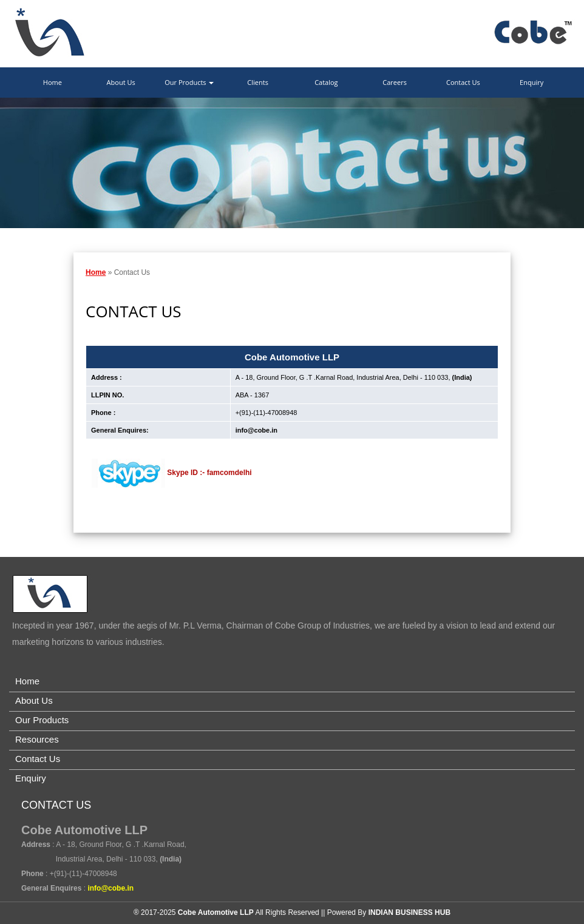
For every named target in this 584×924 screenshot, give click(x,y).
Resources (37, 739)
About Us (121, 82)
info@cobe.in (256, 430)
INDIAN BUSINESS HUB (409, 912)
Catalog (326, 82)
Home (53, 82)
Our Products (189, 82)
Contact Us (463, 82)
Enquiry (531, 82)
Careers (395, 82)
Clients (258, 82)
